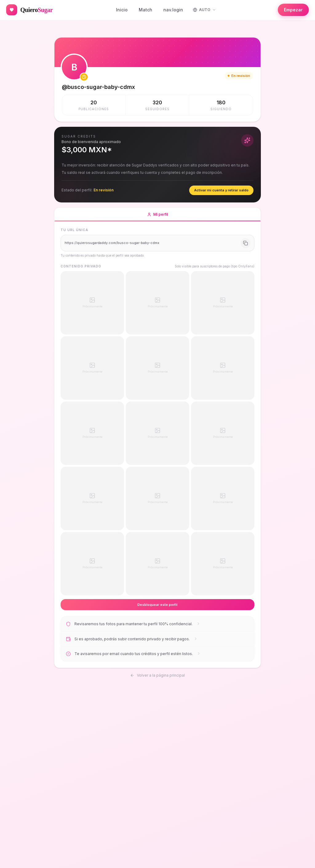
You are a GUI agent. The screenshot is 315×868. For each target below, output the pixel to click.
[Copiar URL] (245, 243)
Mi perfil (157, 217)
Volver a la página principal (157, 674)
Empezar (293, 10)
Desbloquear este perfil (157, 605)
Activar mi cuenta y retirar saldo (221, 190)
